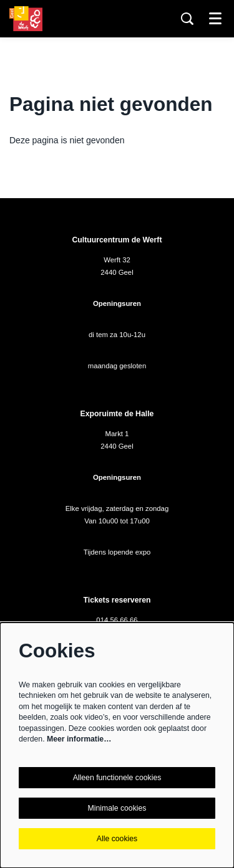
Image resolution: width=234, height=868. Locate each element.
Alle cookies (117, 839)
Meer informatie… (79, 739)
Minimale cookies (117, 808)
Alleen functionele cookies (117, 778)
